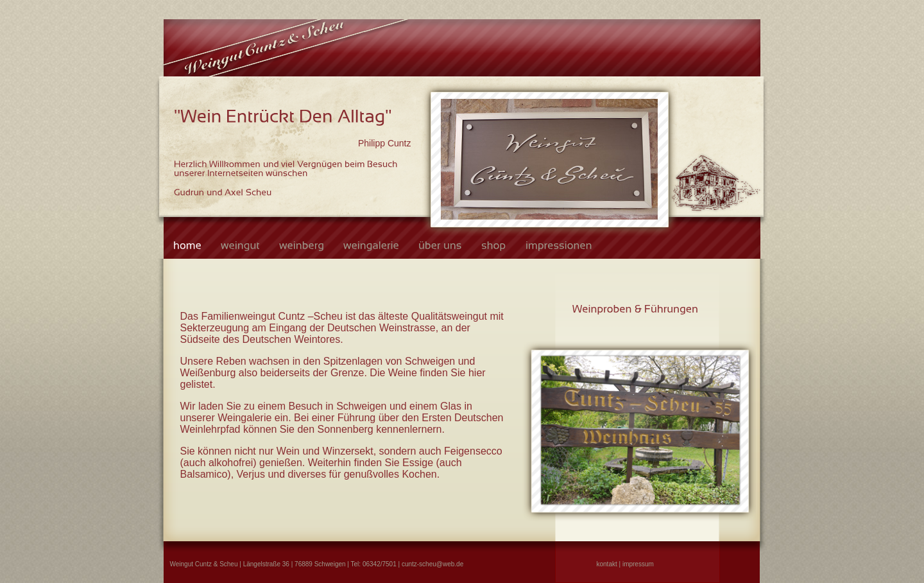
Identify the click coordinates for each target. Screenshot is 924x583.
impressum (638, 564)
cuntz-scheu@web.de (432, 564)
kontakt (607, 564)
